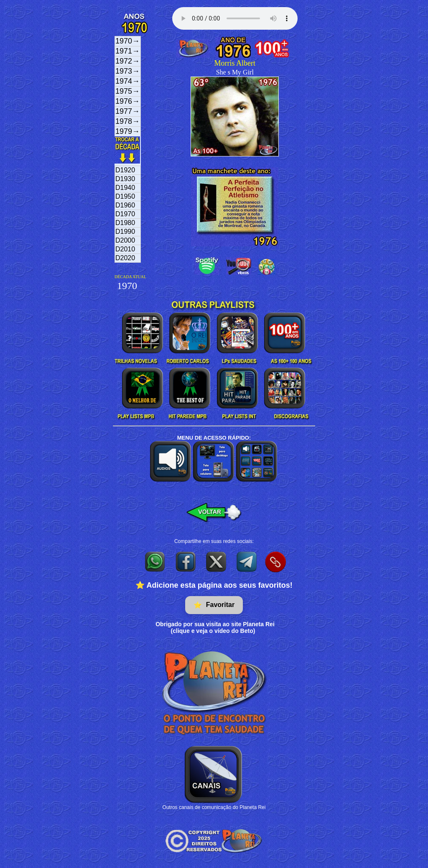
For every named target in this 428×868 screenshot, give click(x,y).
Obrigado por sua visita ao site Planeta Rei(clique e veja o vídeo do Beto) (215, 627)
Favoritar (214, 605)
